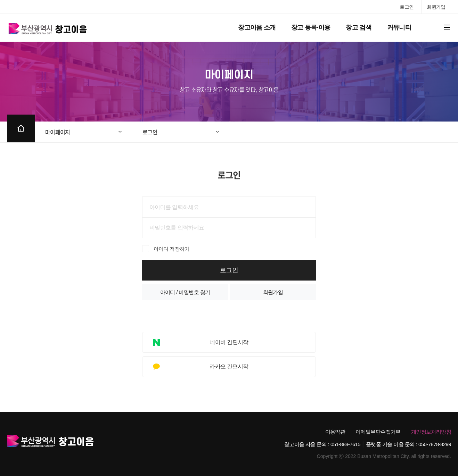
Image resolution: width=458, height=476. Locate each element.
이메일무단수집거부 (378, 432)
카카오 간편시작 (229, 366)
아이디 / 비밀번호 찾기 (185, 292)
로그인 (150, 132)
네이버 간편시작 (229, 342)
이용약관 (335, 432)
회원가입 (273, 292)
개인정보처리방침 (431, 432)
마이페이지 (58, 132)
